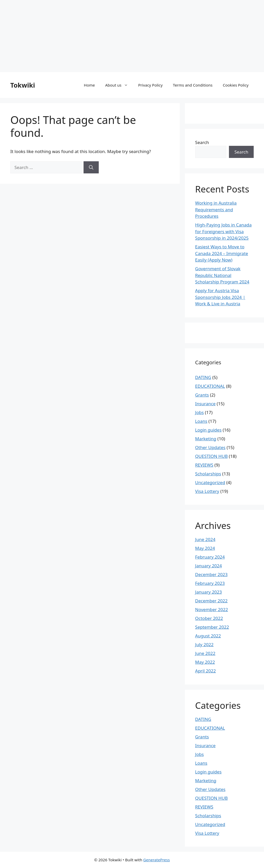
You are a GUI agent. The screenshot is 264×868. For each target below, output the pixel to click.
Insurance (205, 404)
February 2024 (210, 557)
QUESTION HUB (211, 456)
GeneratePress (157, 860)
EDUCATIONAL (210, 386)
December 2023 (211, 574)
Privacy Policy (150, 85)
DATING (203, 377)
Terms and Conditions (193, 85)
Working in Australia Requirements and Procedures (216, 209)
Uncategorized (210, 482)
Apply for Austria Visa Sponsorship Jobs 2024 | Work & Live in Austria (220, 297)
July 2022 (204, 644)
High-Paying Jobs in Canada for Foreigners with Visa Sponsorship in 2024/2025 (223, 231)
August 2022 (208, 636)
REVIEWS (204, 465)
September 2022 (212, 627)
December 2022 (211, 601)
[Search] (91, 167)
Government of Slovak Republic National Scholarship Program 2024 (222, 275)
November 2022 (212, 609)
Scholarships (208, 474)
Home (89, 85)
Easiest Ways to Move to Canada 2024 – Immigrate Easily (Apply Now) (222, 253)
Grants (202, 395)
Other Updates (210, 447)
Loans (201, 421)
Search (202, 142)
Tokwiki (23, 85)
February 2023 (210, 583)
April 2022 (205, 671)
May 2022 (205, 662)
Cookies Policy (236, 85)
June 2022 (205, 653)
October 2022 (209, 618)
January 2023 (209, 592)
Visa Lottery (207, 491)
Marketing (206, 439)
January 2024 (209, 566)
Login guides (208, 430)
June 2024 (205, 539)
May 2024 (205, 548)
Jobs (200, 412)
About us (119, 85)
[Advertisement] (132, 36)
